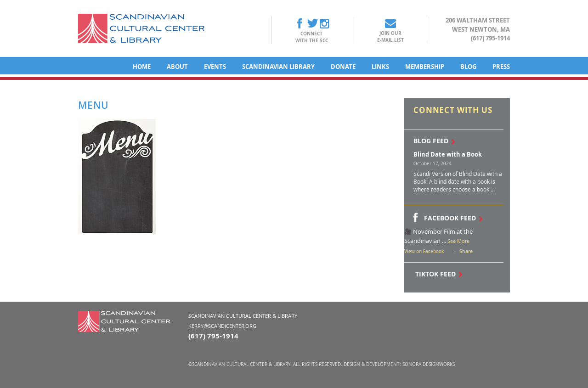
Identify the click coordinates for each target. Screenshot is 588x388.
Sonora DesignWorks (429, 364)
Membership (425, 67)
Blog (468, 67)
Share (466, 251)
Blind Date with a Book (448, 154)
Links (380, 67)
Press (501, 67)
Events (215, 67)
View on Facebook (424, 251)
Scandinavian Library (278, 67)
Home (142, 67)
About (177, 67)
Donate (343, 67)
